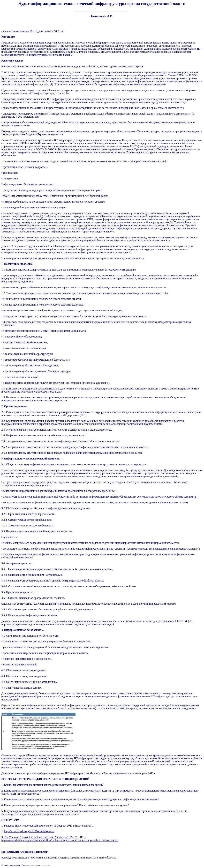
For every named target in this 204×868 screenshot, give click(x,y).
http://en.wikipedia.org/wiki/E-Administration (29, 831)
